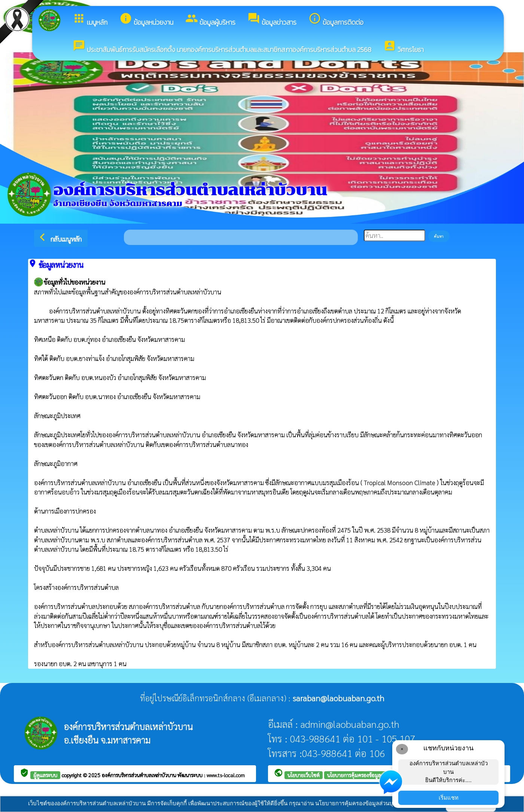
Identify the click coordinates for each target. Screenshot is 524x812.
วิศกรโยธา (403, 47)
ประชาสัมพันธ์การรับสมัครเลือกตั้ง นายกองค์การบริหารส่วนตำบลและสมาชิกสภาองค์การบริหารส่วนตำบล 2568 (222, 47)
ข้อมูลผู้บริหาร (210, 20)
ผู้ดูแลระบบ (45, 775)
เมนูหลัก (90, 20)
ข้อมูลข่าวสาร (272, 20)
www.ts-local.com (226, 775)
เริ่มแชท (449, 798)
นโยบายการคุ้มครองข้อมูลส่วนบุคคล (365, 775)
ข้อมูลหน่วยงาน (146, 20)
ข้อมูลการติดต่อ (336, 20)
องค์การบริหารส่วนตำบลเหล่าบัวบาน (140, 775)
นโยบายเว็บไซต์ (304, 775)
